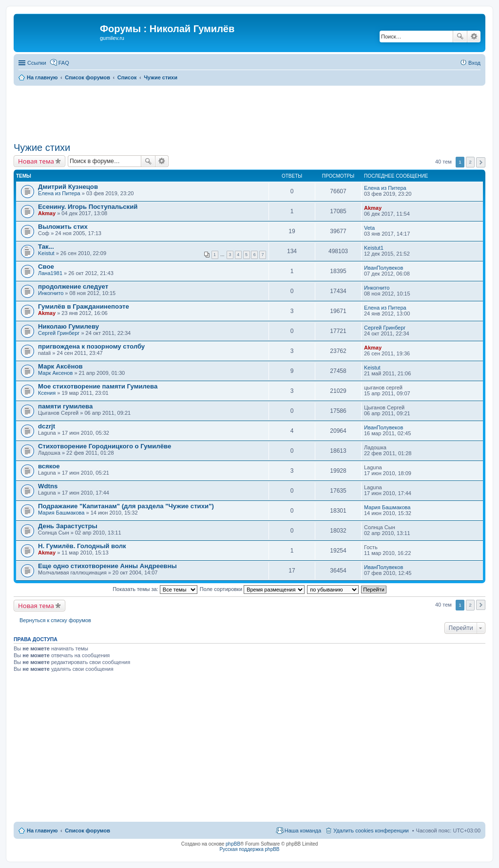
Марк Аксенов (55, 373)
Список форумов (87, 831)
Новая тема (36, 161)
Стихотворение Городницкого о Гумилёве (105, 446)
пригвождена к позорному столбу (91, 346)
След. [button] (481, 162)
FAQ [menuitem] (64, 63)
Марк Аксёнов (60, 366)
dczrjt (47, 426)
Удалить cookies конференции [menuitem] (371, 831)
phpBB (233, 844)
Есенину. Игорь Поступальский (88, 207)
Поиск (460, 37)
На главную (42, 831)
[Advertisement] (249, 112)
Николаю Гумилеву (68, 326)
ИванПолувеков (384, 268)
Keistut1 (374, 248)
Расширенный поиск (474, 37)
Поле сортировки (252, 589)
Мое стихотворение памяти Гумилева (98, 386)
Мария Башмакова (61, 513)
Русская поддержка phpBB (249, 849)
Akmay (47, 213)
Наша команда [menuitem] (303, 831)
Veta (369, 228)
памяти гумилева (65, 406)
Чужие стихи (42, 148)
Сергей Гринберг (59, 333)
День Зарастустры (68, 526)
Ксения (47, 393)
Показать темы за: (155, 589)
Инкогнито (51, 293)
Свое (46, 267)
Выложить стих (63, 227)
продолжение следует (73, 286)
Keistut (46, 253)
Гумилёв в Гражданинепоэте (84, 306)
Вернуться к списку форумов (55, 620)
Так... (46, 247)
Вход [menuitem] (474, 63)
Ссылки (37, 63)
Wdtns (48, 486)
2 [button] (470, 162)
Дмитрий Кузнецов (68, 187)
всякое (49, 466)
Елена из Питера (59, 193)
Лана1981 (50, 273)
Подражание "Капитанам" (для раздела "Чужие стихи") (126, 506)
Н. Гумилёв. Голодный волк (82, 546)
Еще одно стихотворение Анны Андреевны (107, 566)
